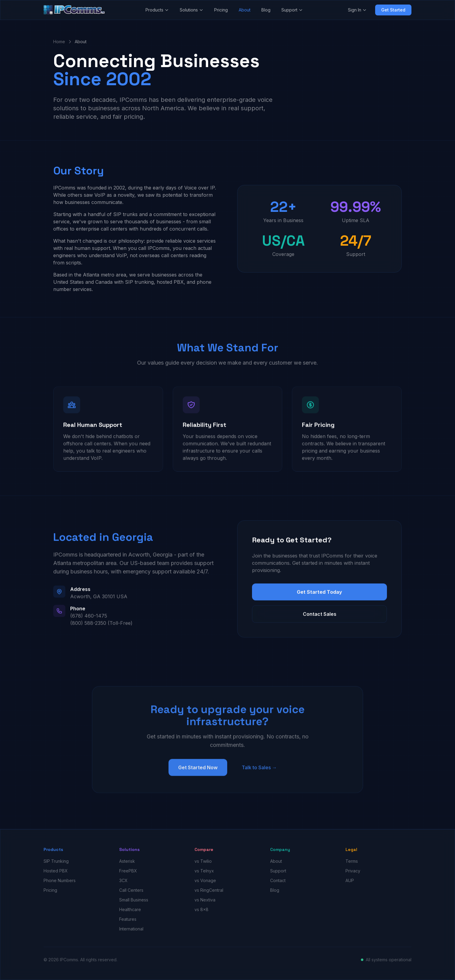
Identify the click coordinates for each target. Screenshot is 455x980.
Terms (352, 861)
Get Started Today (319, 596)
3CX (123, 880)
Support (292, 10)
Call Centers (131, 890)
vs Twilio (203, 861)
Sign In (357, 10)
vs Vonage (205, 880)
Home (59, 42)
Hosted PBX (56, 871)
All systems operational (389, 960)
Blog (266, 10)
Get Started (393, 10)
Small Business (134, 900)
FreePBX (128, 871)
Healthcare (130, 909)
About (245, 10)
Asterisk (127, 861)
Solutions (191, 10)
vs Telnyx (204, 871)
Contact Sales (320, 618)
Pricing (221, 10)
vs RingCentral (209, 890)
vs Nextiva (205, 900)
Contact (278, 880)
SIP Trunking (56, 861)
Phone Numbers (60, 880)
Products (157, 10)
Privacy (353, 871)
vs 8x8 (201, 909)
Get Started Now (198, 772)
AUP (350, 880)
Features (128, 919)
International (131, 929)
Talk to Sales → (259, 772)
